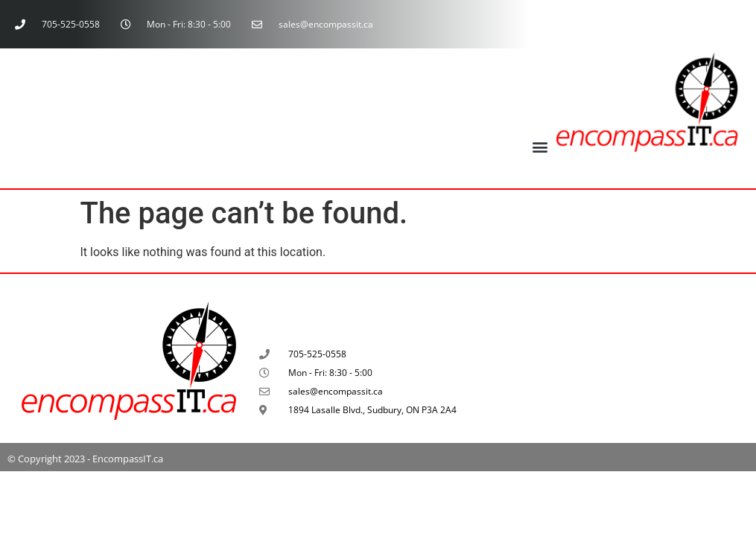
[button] (540, 146)
